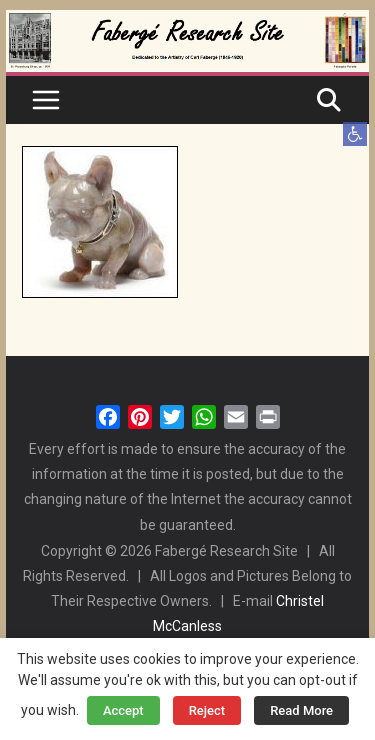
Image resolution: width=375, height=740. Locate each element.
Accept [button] (123, 710)
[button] (355, 134)
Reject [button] (207, 710)
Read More (301, 710)
